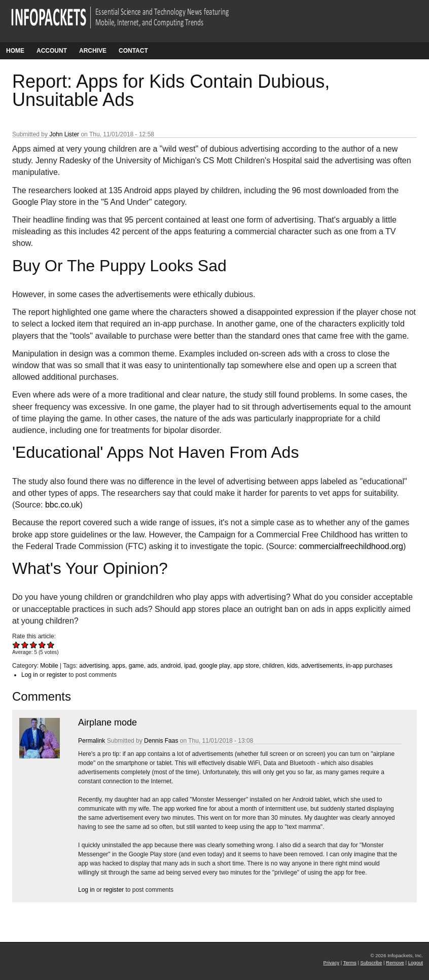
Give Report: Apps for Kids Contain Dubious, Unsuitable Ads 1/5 (16, 645)
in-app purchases (369, 666)
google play (215, 666)
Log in (30, 675)
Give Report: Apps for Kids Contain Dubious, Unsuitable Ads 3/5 (34, 645)
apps (119, 666)
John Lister (64, 134)
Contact (133, 51)
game (136, 666)
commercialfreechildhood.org (351, 546)
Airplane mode (108, 722)
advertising (94, 666)
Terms (350, 963)
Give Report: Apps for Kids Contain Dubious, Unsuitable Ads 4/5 (42, 645)
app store (246, 666)
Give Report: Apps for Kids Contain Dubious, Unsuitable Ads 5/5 (51, 645)
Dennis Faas (161, 741)
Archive (93, 51)
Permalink (92, 741)
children (273, 666)
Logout (416, 963)
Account (52, 51)
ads (152, 666)
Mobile (49, 666)
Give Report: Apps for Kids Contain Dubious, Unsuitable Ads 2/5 (25, 645)
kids (292, 666)
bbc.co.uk (62, 505)
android (170, 666)
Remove (395, 963)
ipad (190, 666)
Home (15, 51)
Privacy (331, 963)
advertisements (322, 666)
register (57, 675)
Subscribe (371, 963)
